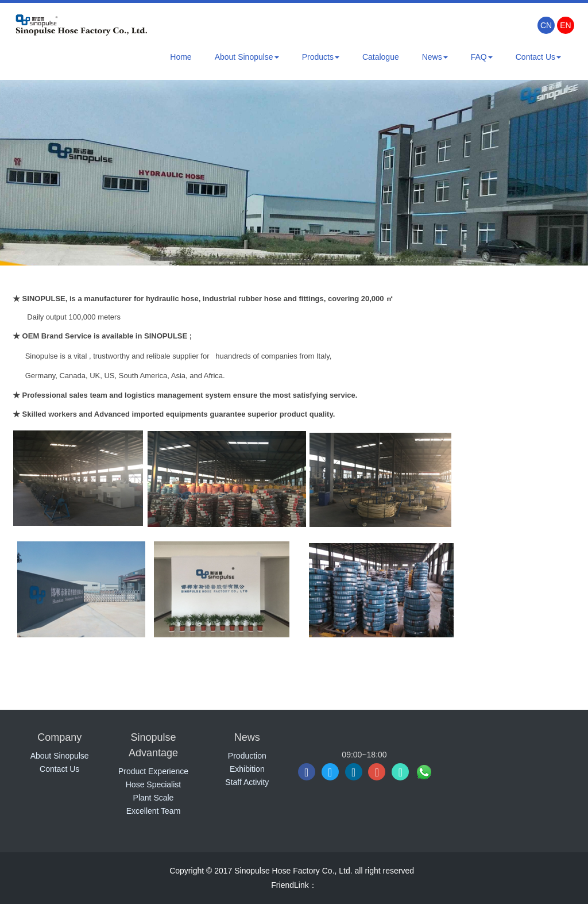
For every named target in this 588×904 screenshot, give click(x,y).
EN (565, 25)
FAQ (482, 57)
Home (181, 57)
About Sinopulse (247, 57)
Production (247, 756)
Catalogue (381, 57)
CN (546, 25)
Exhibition (247, 769)
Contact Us (538, 57)
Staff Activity (247, 782)
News (435, 57)
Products (321, 57)
